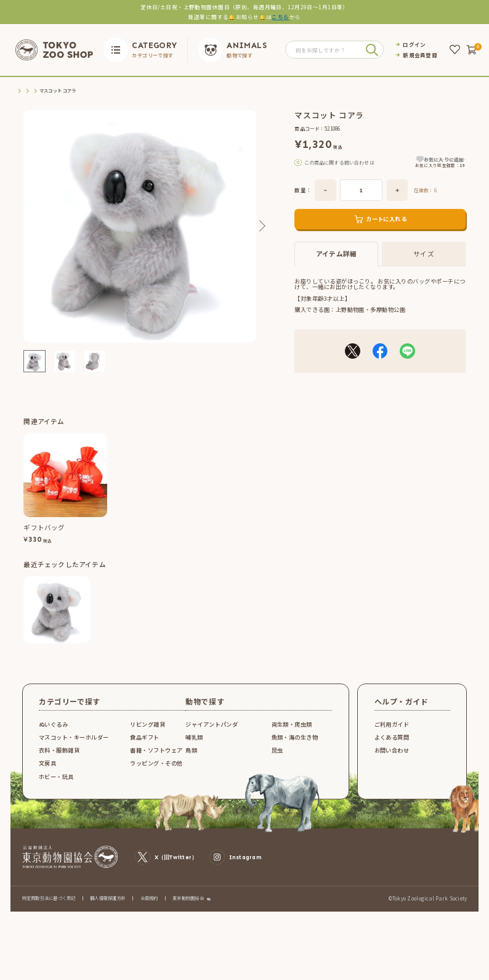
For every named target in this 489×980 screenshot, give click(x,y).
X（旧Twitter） (166, 865)
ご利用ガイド (392, 732)
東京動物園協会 (188, 906)
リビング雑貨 (148, 732)
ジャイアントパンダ (212, 732)
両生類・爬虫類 (292, 732)
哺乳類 (194, 745)
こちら (280, 17)
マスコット (105, 91)
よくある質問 (392, 745)
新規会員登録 (420, 55)
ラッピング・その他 (156, 771)
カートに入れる (386, 231)
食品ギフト (144, 745)
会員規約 (149, 905)
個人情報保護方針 (108, 905)
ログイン (414, 45)
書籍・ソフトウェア (156, 757)
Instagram (236, 865)
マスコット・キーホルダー (60, 91)
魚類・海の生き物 (295, 745)
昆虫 (277, 757)
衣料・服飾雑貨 (59, 757)
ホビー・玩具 (56, 784)
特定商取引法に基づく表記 (49, 905)
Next (262, 226)
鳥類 (191, 757)
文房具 (47, 771)
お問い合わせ (392, 757)
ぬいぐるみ (53, 732)
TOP (21, 91)
